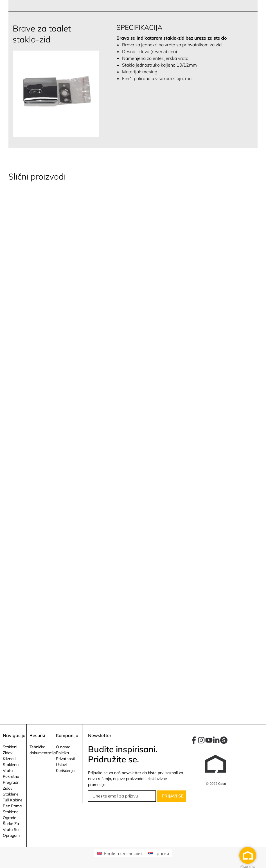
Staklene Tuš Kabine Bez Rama (13, 800)
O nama (63, 747)
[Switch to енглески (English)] (119, 853)
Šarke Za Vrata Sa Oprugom (11, 830)
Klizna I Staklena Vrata (11, 765)
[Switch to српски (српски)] (158, 853)
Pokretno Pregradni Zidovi (12, 782)
